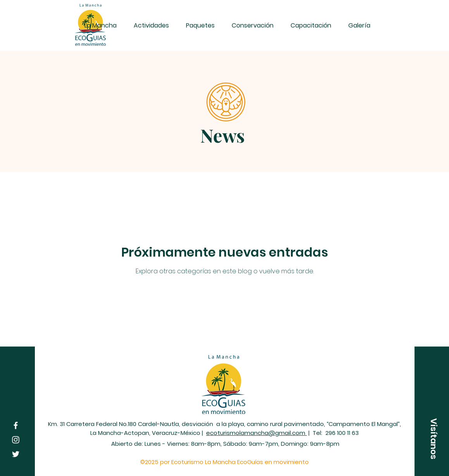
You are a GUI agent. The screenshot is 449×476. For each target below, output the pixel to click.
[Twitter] (16, 454)
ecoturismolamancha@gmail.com (256, 433)
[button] (434, 439)
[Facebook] (16, 425)
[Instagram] (16, 440)
